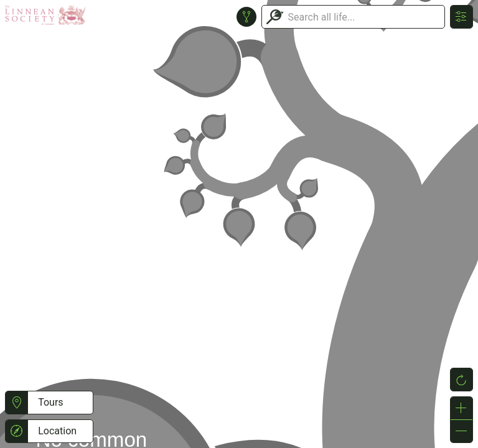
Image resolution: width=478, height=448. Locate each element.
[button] (16, 403)
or (239, 224)
